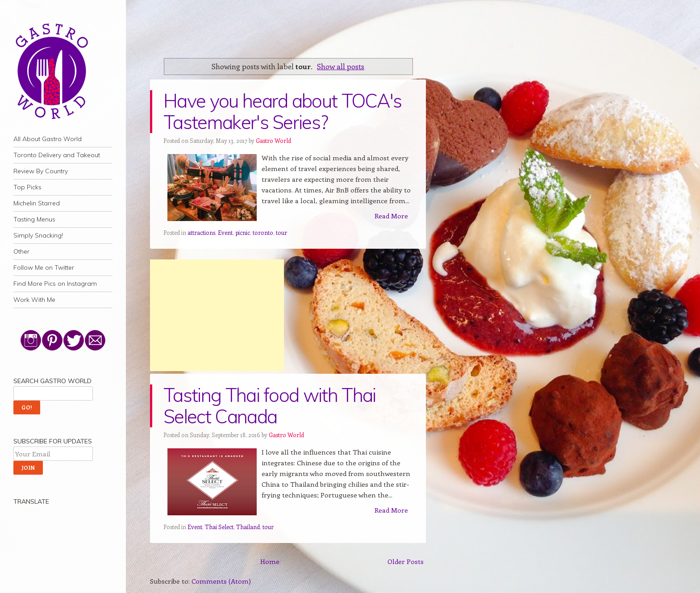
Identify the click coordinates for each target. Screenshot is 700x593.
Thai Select (219, 527)
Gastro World (273, 140)
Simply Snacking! (38, 235)
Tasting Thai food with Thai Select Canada (270, 406)
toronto (263, 232)
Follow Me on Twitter (44, 267)
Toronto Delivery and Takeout (57, 155)
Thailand (248, 527)
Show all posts (341, 66)
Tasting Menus (34, 219)
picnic (243, 232)
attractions (201, 232)
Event (225, 232)
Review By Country (41, 171)
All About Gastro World (48, 139)
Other (21, 251)
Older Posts (406, 561)
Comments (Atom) (221, 581)
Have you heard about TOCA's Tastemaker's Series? (283, 111)
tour (281, 232)
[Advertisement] (217, 315)
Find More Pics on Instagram (55, 284)
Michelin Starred (37, 203)
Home (270, 561)
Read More (391, 216)
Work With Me (34, 300)
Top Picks (27, 187)
